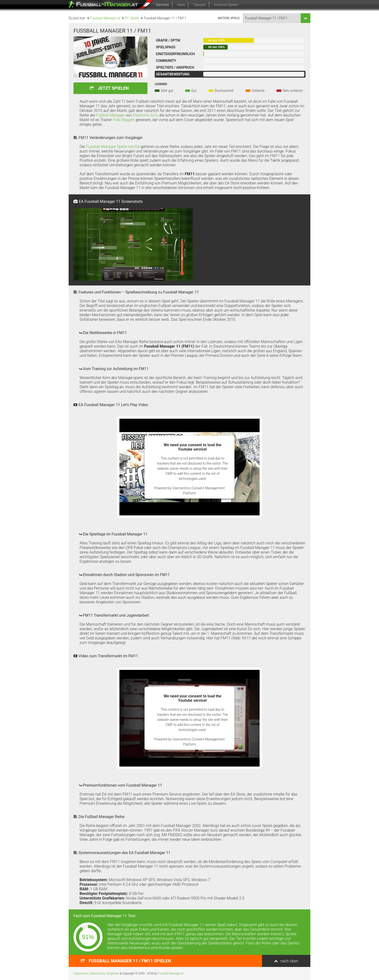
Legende (161, 84)
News (181, 5)
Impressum (81, 973)
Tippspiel (199, 5)
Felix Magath (124, 120)
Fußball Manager (110, 115)
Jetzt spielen (113, 88)
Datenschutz (97, 973)
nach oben (289, 961)
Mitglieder (113, 973)
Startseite (162, 5)
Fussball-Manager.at (171, 973)
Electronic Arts (145, 115)
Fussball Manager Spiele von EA (113, 147)
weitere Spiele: (229, 18)
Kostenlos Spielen (226, 5)
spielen (130, 961)
